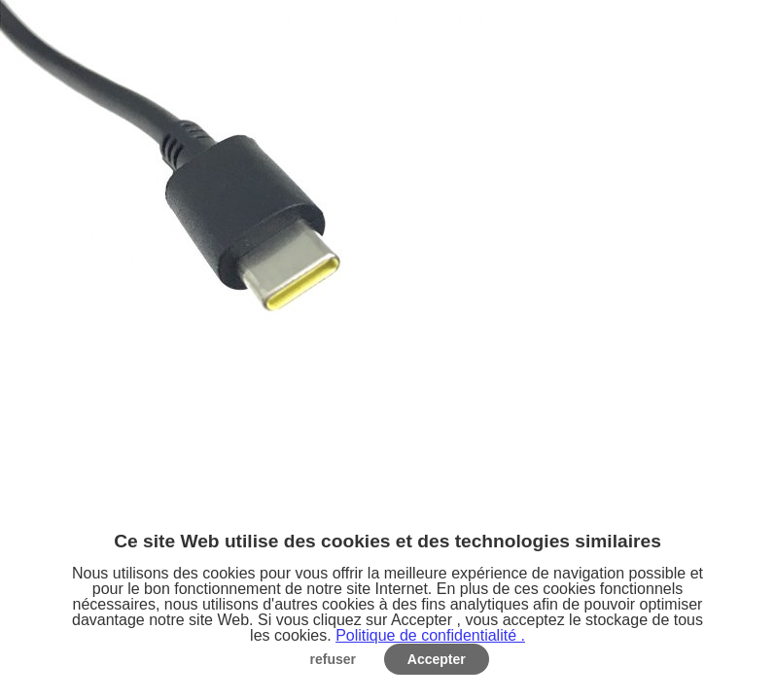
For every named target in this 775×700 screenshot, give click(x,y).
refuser (333, 659)
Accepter (437, 659)
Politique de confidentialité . (430, 635)
